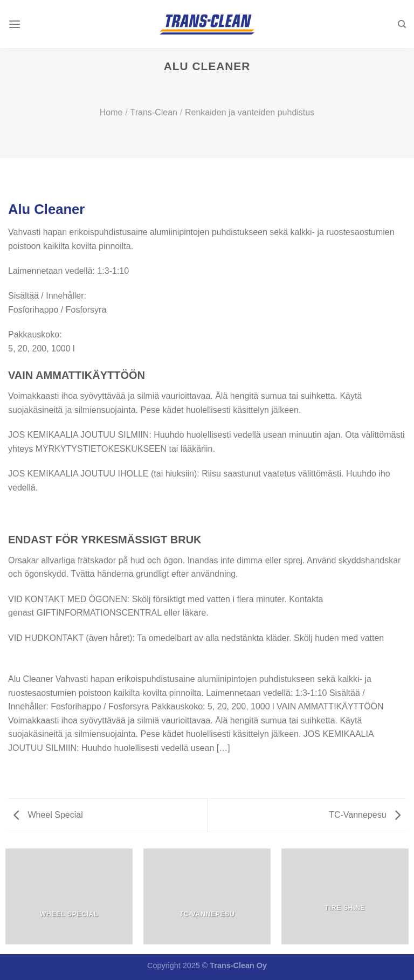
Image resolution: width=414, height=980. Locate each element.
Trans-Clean (154, 112)
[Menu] (15, 24)
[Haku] (402, 24)
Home (111, 112)
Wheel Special (48, 815)
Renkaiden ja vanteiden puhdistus (250, 112)
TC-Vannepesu (365, 815)
